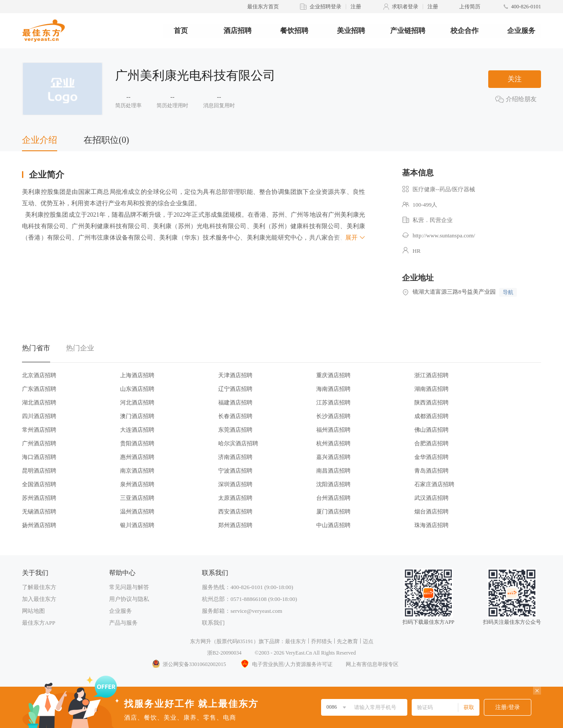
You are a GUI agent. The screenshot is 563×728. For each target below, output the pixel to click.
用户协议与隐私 (129, 599)
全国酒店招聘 (39, 484)
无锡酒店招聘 (39, 511)
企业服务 (521, 31)
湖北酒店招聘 (39, 402)
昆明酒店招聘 (39, 471)
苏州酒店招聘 (39, 498)
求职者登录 (405, 7)
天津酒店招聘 (235, 375)
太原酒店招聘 (235, 498)
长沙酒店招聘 (333, 416)
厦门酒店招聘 (333, 511)
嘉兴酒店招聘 (333, 457)
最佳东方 (296, 641)
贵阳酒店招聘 (137, 443)
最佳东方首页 (263, 7)
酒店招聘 (238, 31)
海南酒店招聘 (333, 389)
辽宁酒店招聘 (235, 389)
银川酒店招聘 (137, 525)
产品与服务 (123, 623)
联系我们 (213, 623)
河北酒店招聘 (137, 402)
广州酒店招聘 (39, 443)
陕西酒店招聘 (431, 402)
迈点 (368, 641)
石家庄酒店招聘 (434, 484)
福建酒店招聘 (235, 402)
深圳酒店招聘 (235, 484)
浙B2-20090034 (224, 653)
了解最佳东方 (39, 587)
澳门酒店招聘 (137, 416)
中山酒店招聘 (333, 525)
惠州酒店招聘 (137, 457)
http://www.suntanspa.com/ (444, 235)
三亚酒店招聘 (137, 498)
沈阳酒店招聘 (333, 484)
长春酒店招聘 (235, 416)
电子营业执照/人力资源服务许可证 (286, 664)
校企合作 (464, 31)
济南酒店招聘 (235, 457)
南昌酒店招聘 (333, 471)
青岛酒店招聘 (431, 471)
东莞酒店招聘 (235, 430)
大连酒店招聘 (137, 430)
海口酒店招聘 (39, 457)
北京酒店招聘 (39, 375)
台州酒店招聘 (333, 498)
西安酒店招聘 (235, 511)
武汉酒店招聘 (431, 498)
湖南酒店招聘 (431, 389)
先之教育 (347, 641)
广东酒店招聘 (39, 389)
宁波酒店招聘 (235, 471)
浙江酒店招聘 (431, 375)
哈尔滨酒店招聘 (238, 443)
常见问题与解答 (129, 587)
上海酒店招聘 (137, 375)
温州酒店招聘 (137, 511)
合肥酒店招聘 (431, 443)
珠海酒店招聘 (431, 525)
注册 (356, 7)
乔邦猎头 (322, 641)
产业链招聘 (408, 31)
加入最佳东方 (39, 599)
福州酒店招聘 (333, 430)
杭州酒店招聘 (333, 443)
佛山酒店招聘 (431, 430)
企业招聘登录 (325, 7)
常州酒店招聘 (39, 430)
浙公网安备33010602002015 (189, 664)
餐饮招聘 (294, 31)
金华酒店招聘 (431, 457)
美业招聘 (351, 31)
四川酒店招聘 (39, 416)
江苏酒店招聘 (333, 402)
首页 (181, 31)
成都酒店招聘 (431, 416)
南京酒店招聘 (137, 471)
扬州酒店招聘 (39, 525)
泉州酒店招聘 (137, 484)
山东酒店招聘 (137, 389)
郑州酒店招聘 (235, 525)
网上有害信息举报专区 (372, 664)
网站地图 (33, 611)
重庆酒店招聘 (333, 375)
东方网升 (201, 641)
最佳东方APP (39, 623)
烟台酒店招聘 (431, 511)
